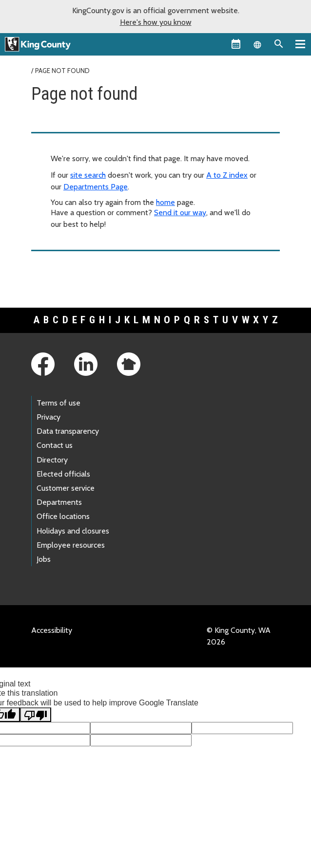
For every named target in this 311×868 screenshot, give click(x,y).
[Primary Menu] (300, 44)
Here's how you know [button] (156, 22)
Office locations (63, 516)
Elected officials (63, 474)
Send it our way (180, 212)
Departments (59, 502)
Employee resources (71, 545)
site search (88, 175)
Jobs (44, 559)
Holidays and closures (73, 531)
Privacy (49, 417)
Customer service (66, 488)
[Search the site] (279, 44)
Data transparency (68, 431)
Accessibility (52, 630)
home (165, 202)
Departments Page (96, 187)
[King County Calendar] (236, 44)
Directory (52, 460)
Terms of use (58, 403)
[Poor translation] (36, 715)
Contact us (55, 445)
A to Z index (227, 175)
